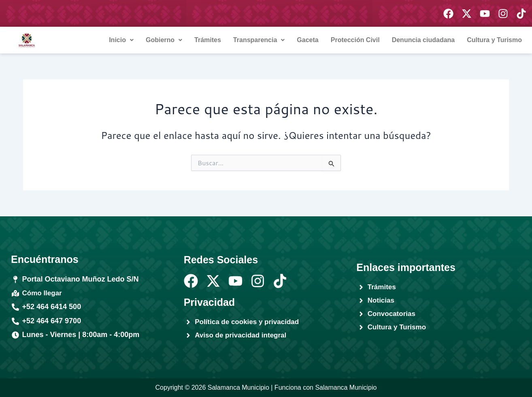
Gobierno (164, 40)
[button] (121, 40)
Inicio (121, 40)
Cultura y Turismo (494, 40)
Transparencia (259, 40)
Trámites (208, 40)
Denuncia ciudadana (423, 40)
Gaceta (307, 40)
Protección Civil (355, 40)
